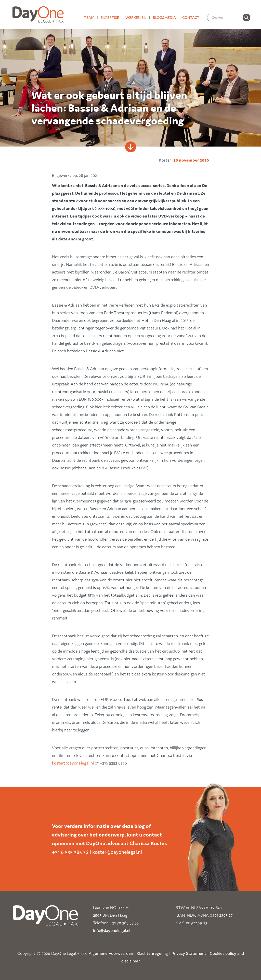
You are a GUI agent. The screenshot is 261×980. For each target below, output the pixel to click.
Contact (191, 17)
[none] (246, 18)
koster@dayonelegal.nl (73, 763)
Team (89, 17)
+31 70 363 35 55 (124, 923)
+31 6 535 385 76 (70, 852)
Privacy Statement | (190, 953)
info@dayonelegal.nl (112, 930)
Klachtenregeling (152, 953)
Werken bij (136, 17)
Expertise (110, 17)
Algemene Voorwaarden (111, 953)
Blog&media (164, 17)
